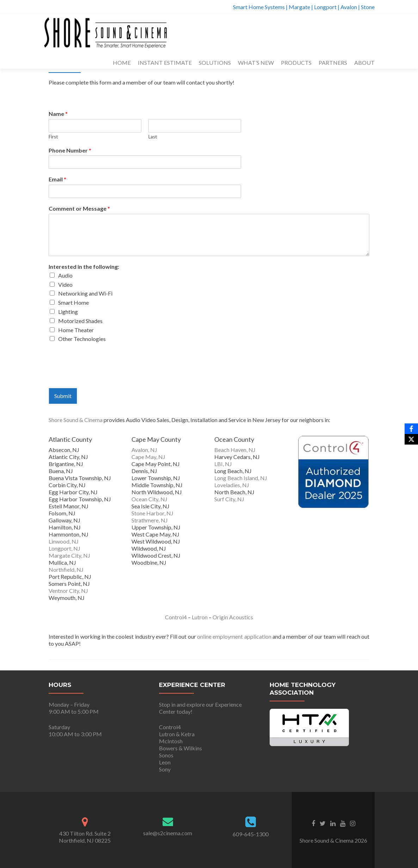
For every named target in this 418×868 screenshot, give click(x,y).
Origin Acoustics (233, 617)
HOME (122, 63)
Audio (65, 275)
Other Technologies (82, 339)
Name (58, 114)
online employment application (234, 636)
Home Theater (76, 330)
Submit (63, 396)
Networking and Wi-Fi (85, 293)
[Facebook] (411, 429)
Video (65, 284)
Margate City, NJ (69, 555)
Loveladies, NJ (232, 485)
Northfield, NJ (66, 569)
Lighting (68, 312)
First (53, 137)
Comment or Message (79, 208)
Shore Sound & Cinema (76, 420)
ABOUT (364, 63)
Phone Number (70, 150)
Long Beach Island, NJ (241, 478)
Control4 (176, 617)
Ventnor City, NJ (68, 591)
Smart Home (73, 302)
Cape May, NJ (148, 457)
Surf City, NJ (229, 499)
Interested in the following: (84, 266)
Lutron (200, 617)
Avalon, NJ (144, 450)
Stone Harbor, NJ (152, 513)
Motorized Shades (80, 321)
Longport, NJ (64, 548)
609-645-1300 (251, 834)
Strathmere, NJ (150, 520)
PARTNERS (333, 63)
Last (153, 137)
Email (57, 179)
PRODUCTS (296, 63)
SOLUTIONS (215, 63)
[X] (411, 439)
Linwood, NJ (64, 541)
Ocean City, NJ (149, 499)
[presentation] (102, 376)
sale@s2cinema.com (168, 833)
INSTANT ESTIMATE (165, 63)
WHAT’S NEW (256, 63)
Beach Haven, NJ (235, 450)
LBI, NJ (223, 464)
